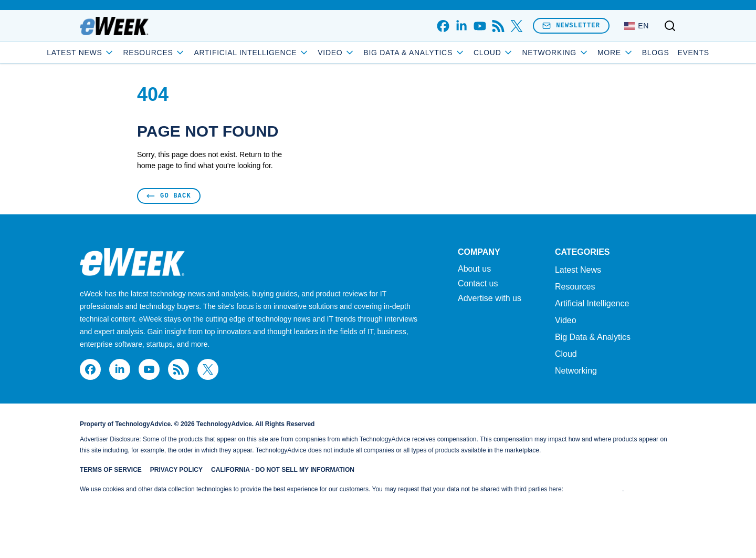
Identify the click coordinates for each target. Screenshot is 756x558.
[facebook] (443, 26)
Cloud (532, 53)
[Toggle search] (670, 26)
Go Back (169, 196)
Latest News (118, 53)
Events (656, 53)
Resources (575, 287)
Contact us (478, 284)
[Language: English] (637, 26)
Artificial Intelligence (289, 53)
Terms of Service (111, 470)
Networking (576, 371)
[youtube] (480, 26)
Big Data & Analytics (452, 53)
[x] (516, 26)
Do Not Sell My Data (594, 489)
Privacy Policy (176, 470)
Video (374, 53)
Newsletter (571, 25)
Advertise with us (490, 298)
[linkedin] (461, 26)
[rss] (498, 26)
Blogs (618, 53)
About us (474, 269)
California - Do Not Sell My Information (283, 470)
